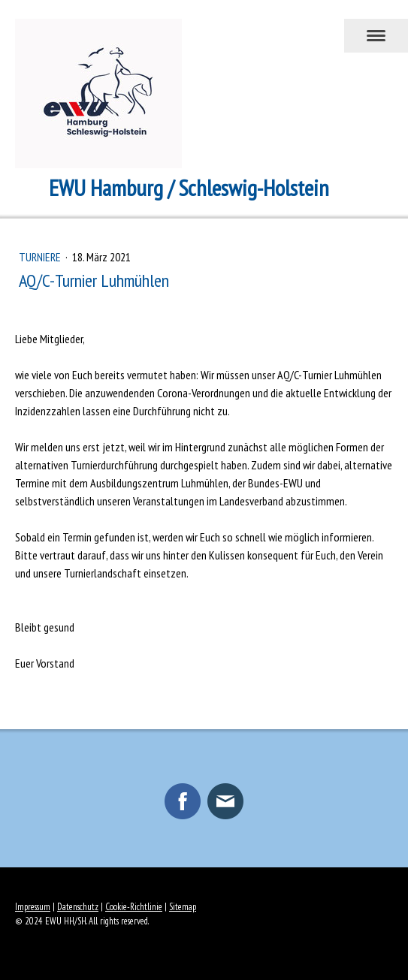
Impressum (33, 907)
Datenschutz (78, 907)
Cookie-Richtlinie (134, 907)
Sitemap (183, 907)
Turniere (41, 257)
